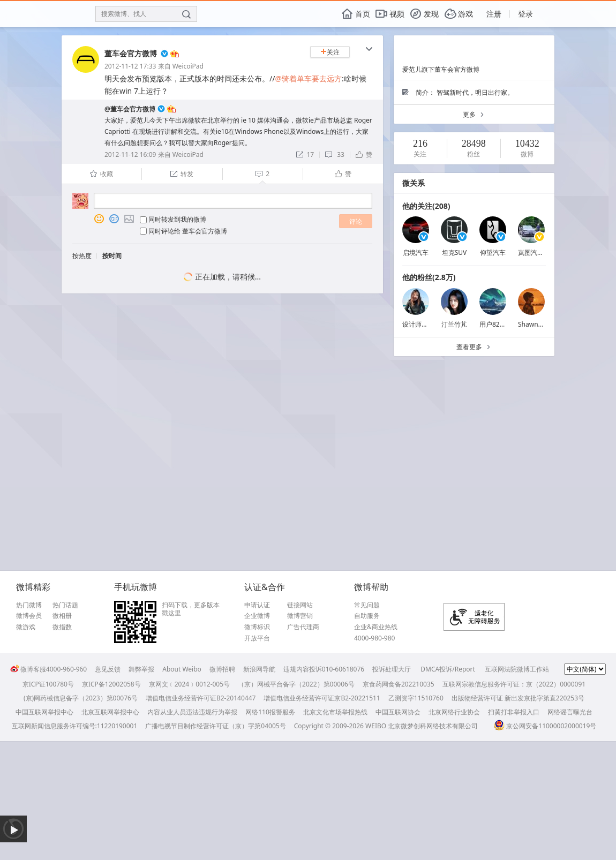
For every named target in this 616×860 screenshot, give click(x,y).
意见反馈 (108, 669)
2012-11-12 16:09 (130, 154)
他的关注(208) (426, 206)
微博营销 (300, 616)
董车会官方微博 (131, 53)
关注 (330, 52)
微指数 (62, 627)
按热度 (82, 256)
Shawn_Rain (536, 324)
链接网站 (300, 605)
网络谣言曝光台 (570, 712)
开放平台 (257, 638)
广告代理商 (303, 627)
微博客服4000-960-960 (48, 669)
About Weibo (182, 669)
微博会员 (29, 616)
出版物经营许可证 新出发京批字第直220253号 (518, 698)
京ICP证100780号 (48, 684)
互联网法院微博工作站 (517, 669)
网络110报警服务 (270, 712)
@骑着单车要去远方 (308, 78)
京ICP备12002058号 (111, 684)
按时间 (112, 256)
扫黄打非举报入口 (514, 712)
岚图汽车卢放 (537, 252)
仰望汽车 (493, 252)
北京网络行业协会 (454, 712)
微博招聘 (222, 669)
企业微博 (257, 616)
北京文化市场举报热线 (335, 712)
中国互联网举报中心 (44, 712)
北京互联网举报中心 (110, 712)
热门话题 (65, 605)
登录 (525, 14)
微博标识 (257, 627)
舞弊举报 (141, 669)
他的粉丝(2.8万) (429, 277)
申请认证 (257, 605)
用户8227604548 (504, 324)
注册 (494, 14)
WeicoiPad (188, 66)
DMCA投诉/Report (448, 669)
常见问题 (367, 605)
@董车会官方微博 (130, 109)
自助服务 (367, 616)
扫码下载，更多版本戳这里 (191, 609)
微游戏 (26, 627)
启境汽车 (416, 252)
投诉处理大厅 (392, 669)
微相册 (62, 616)
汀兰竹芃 (454, 324)
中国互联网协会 (398, 712)
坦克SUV (455, 252)
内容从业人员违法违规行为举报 (192, 712)
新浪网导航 (259, 669)
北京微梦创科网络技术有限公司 (433, 726)
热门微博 (29, 605)
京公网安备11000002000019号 (545, 726)
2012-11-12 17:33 (130, 66)
